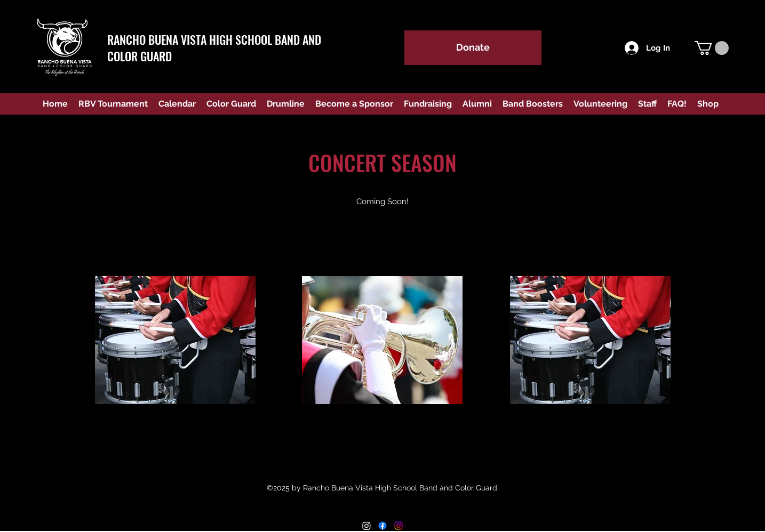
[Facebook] (382, 526)
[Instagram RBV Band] (366, 526)
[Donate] (473, 48)
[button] (712, 48)
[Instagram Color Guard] (399, 526)
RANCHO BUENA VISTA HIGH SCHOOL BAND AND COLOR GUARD (214, 48)
